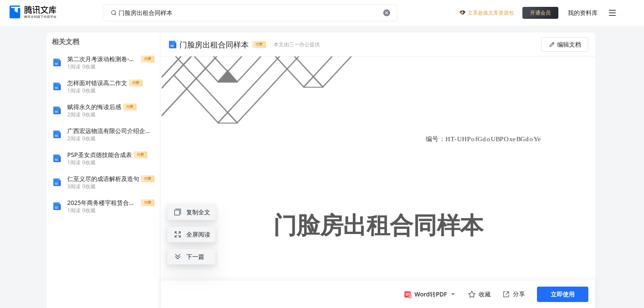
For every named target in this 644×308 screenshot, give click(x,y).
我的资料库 (583, 13)
